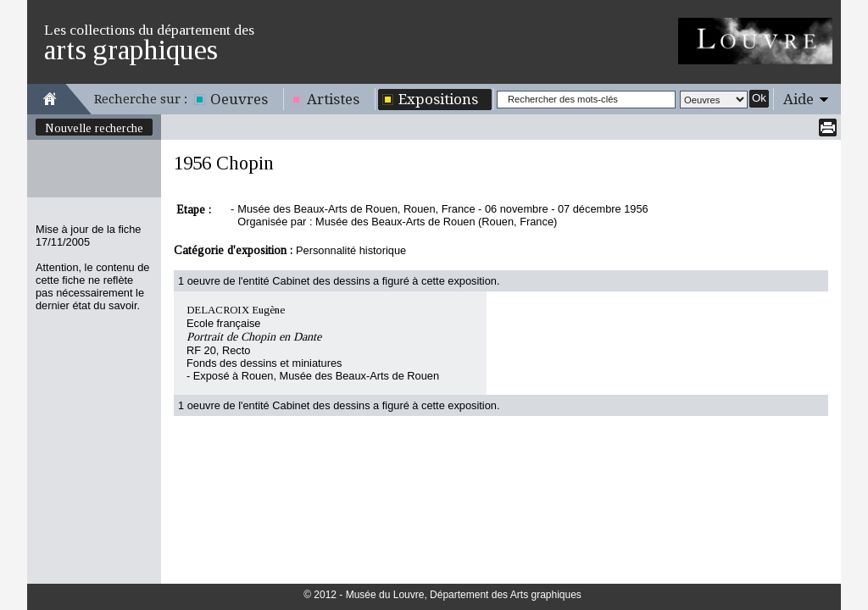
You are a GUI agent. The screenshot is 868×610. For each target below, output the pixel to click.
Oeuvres (239, 99)
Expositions (438, 99)
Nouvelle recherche (94, 128)
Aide (798, 99)
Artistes (333, 99)
